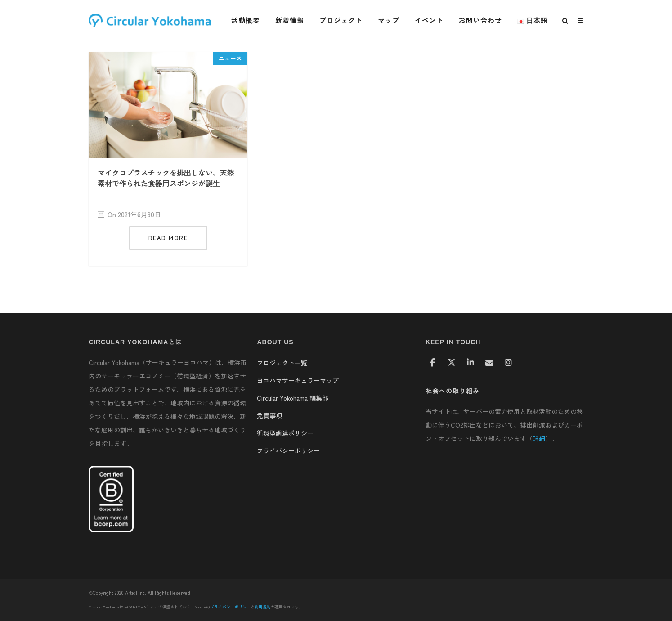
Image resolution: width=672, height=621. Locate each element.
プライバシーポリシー (288, 450)
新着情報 (290, 20)
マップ (389, 20)
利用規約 (263, 607)
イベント (429, 20)
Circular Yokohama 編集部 (293, 398)
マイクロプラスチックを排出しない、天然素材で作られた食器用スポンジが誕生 (166, 178)
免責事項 (269, 415)
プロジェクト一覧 (282, 363)
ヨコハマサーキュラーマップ (298, 380)
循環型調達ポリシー (285, 433)
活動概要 (246, 20)
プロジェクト (341, 20)
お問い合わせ (480, 20)
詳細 (539, 438)
